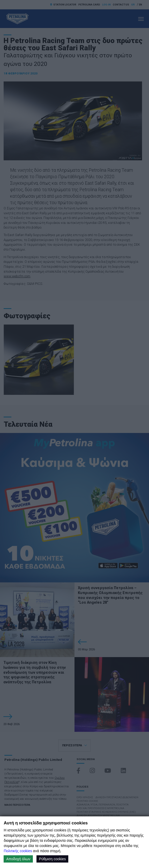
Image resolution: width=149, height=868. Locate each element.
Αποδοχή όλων (18, 859)
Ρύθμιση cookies (53, 859)
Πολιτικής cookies (18, 851)
